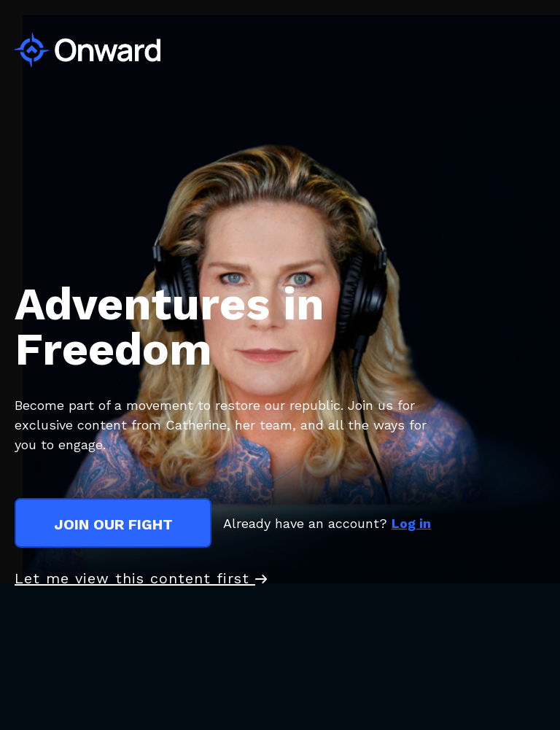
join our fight (113, 524)
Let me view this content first (141, 578)
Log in (411, 523)
